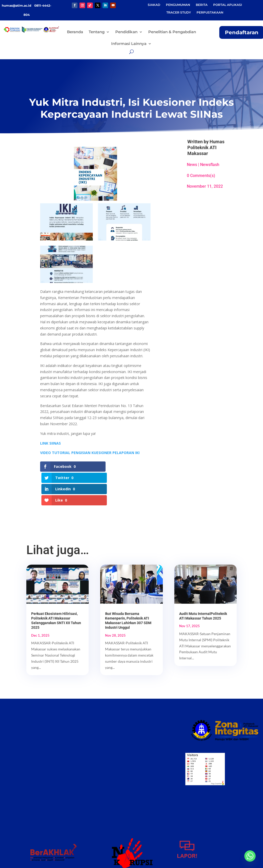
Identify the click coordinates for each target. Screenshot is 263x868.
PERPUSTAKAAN (210, 13)
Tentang (97, 32)
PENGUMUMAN (178, 5)
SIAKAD (154, 5)
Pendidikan (126, 32)
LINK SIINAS (50, 443)
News (192, 165)
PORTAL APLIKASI (228, 5)
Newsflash (210, 165)
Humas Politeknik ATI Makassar (206, 148)
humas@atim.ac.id (17, 5)
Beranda (75, 32)
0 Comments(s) (201, 176)
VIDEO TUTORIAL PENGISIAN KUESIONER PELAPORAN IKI (90, 453)
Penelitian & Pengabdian (172, 32)
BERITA (202, 5)
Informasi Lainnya (129, 44)
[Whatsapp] (250, 856)
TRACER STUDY (179, 13)
